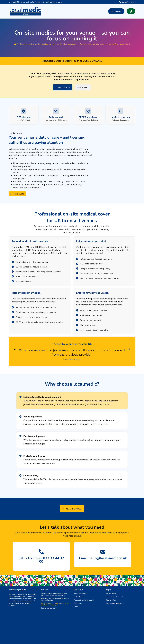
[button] (116, 11)
